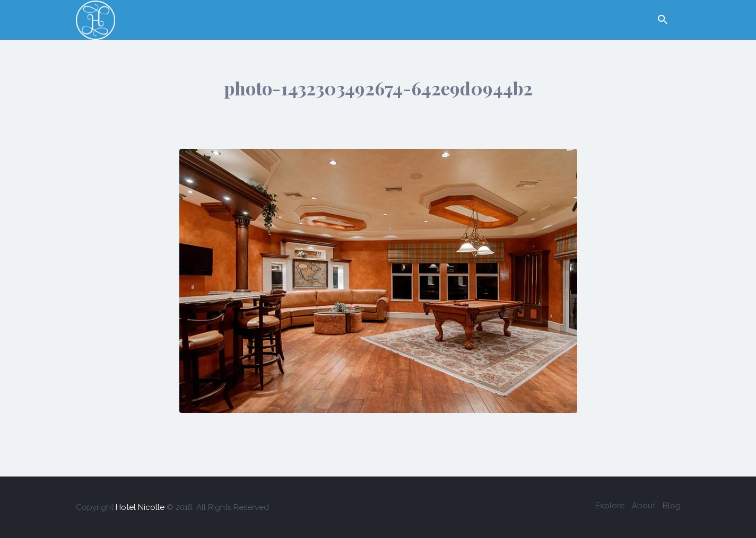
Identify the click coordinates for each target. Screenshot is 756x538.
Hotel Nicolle (140, 507)
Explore (610, 506)
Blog (672, 506)
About (644, 506)
